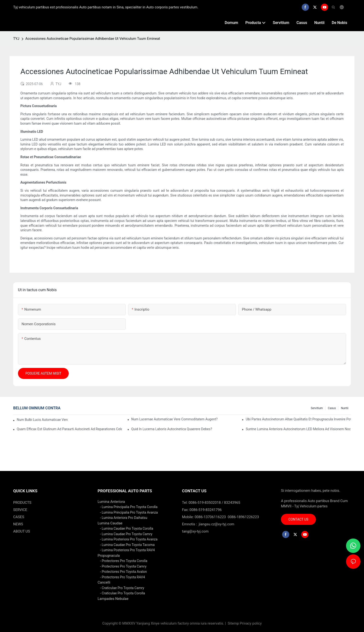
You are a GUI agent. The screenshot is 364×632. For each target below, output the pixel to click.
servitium (317, 408)
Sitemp (233, 623)
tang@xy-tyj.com (195, 531)
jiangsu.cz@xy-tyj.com (217, 524)
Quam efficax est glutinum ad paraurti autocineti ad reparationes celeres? (69, 429)
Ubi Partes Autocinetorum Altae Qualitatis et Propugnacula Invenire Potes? (298, 419)
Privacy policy (251, 623)
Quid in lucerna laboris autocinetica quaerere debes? (172, 429)
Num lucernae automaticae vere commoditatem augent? (174, 419)
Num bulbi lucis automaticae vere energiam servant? (42, 420)
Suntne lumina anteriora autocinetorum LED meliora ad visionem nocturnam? (298, 429)
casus (332, 408)
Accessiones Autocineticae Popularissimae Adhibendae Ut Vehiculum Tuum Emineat (93, 39)
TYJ (16, 39)
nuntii (345, 408)
